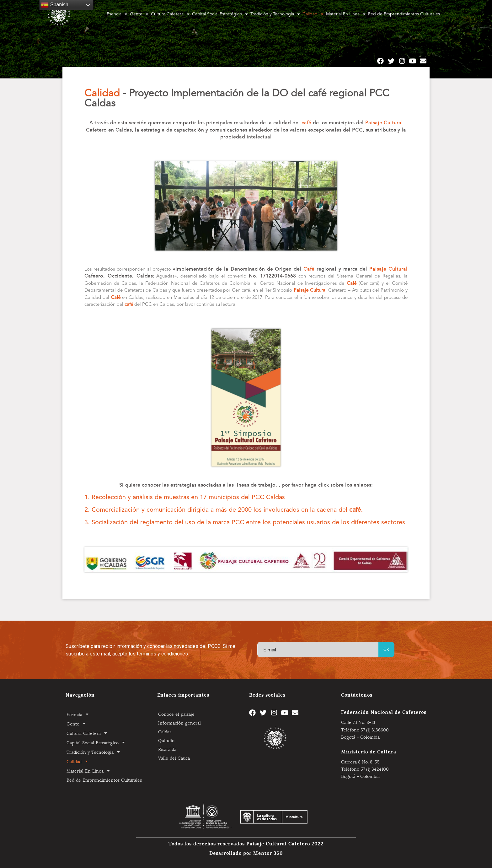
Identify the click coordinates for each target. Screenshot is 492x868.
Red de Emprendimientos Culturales (404, 14)
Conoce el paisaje (176, 714)
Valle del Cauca (174, 758)
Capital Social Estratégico (220, 14)
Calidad (313, 14)
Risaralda (167, 749)
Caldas (165, 731)
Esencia (117, 14)
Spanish (55, 5)
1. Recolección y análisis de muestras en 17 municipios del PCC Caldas (185, 498)
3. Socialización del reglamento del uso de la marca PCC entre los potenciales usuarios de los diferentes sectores (245, 523)
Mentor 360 (268, 853)
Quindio (166, 740)
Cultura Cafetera (170, 14)
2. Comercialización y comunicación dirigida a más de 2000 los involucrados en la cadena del (224, 510)
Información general (179, 722)
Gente (139, 14)
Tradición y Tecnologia (275, 14)
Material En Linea (346, 14)
